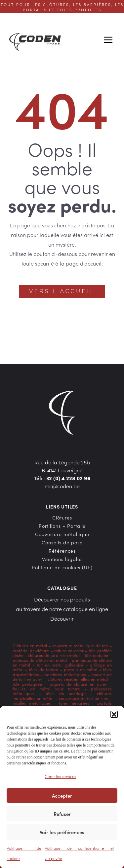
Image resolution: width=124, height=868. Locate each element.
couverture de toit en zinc (83, 698)
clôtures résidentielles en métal (78, 679)
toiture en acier (69, 650)
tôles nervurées (73, 703)
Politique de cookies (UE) (62, 567)
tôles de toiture (43, 669)
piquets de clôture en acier (78, 684)
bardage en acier (74, 708)
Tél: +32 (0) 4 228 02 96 (62, 478)
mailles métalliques (32, 703)
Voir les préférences (62, 835)
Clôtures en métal (31, 645)
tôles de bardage (66, 693)
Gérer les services (60, 780)
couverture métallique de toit (80, 645)
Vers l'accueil (62, 291)
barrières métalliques (65, 674)
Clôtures (62, 517)
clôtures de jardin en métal (54, 655)
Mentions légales (62, 559)
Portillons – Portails (62, 526)
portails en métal (81, 669)
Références (62, 551)
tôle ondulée (96, 655)
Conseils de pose (62, 542)
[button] (114, 718)
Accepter (62, 798)
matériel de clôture (31, 650)
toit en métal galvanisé (60, 665)
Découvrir (62, 618)
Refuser (62, 817)
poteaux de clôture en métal (40, 660)
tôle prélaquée (27, 684)
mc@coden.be (62, 486)
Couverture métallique (62, 534)
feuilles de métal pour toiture (46, 689)
